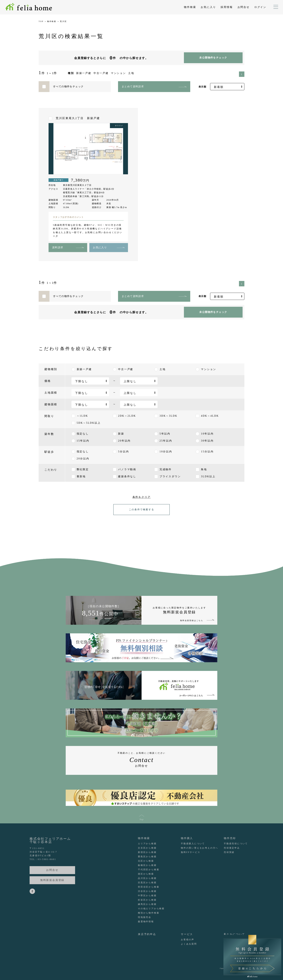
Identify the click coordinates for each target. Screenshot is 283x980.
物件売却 (230, 838)
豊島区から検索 (147, 857)
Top (142, 819)
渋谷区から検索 (147, 891)
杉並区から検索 (147, 900)
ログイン (260, 7)
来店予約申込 (147, 934)
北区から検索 (146, 861)
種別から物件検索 (149, 913)
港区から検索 (146, 874)
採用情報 (227, 7)
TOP (41, 21)
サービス (187, 934)
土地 (131, 73)
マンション (118, 73)
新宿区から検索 (147, 852)
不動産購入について (193, 844)
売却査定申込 (232, 848)
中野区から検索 (147, 896)
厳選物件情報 (146, 922)
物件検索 (190, 7)
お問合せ (244, 7)
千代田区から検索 (149, 870)
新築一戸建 (84, 73)
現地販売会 (145, 917)
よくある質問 (189, 944)
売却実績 (229, 852)
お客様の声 (188, 940)
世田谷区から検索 (149, 887)
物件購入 (187, 838)
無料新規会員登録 (52, 880)
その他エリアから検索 (151, 909)
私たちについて (234, 934)
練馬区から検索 (147, 904)
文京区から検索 (147, 848)
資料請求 (58, 247)
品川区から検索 (147, 878)
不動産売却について (236, 844)
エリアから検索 (147, 844)
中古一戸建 (101, 73)
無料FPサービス (191, 852)
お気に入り (208, 7)
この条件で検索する (141, 509)
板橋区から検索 (147, 865)
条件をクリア (142, 497)
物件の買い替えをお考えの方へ (200, 848)
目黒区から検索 (147, 883)
